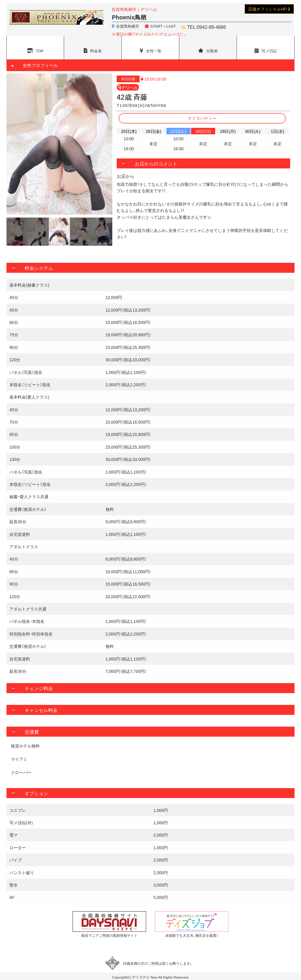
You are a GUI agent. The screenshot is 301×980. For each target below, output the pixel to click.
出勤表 (212, 47)
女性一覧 (154, 47)
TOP (40, 47)
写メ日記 (269, 47)
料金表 (96, 47)
